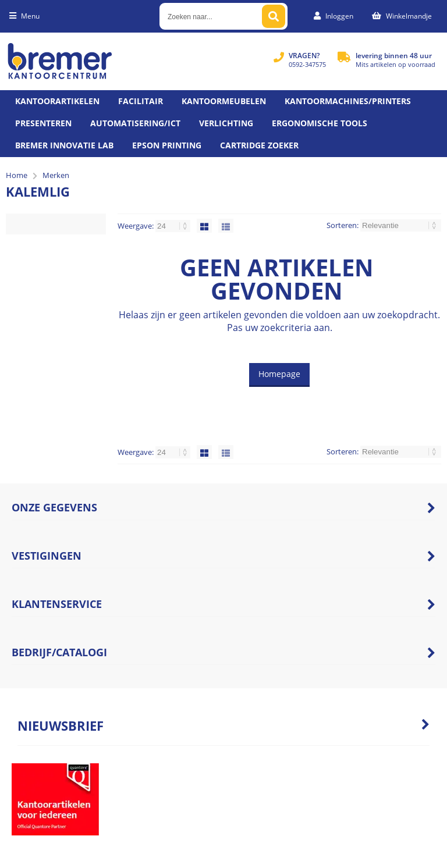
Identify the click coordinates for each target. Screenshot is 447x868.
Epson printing (167, 145)
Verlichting (226, 123)
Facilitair (141, 101)
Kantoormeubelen (224, 101)
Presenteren (43, 123)
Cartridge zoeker (259, 145)
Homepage (279, 374)
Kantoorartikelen (57, 101)
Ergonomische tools (320, 123)
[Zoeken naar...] (274, 16)
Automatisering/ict (135, 123)
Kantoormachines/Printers (348, 101)
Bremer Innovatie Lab (64, 145)
